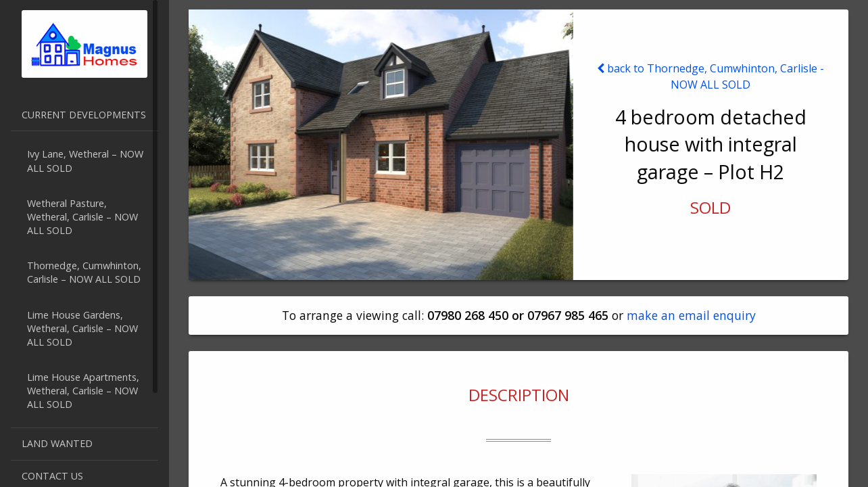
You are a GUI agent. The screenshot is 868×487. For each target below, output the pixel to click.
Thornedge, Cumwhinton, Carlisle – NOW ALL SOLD (84, 272)
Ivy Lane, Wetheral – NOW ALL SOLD (85, 161)
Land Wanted (57, 443)
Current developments (84, 115)
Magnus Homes (85, 44)
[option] (381, 145)
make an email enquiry (691, 315)
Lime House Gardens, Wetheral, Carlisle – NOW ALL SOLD (82, 328)
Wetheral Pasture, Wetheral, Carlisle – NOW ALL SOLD (82, 217)
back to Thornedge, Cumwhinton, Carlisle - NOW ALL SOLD (710, 76)
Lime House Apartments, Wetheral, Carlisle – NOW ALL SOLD (83, 391)
